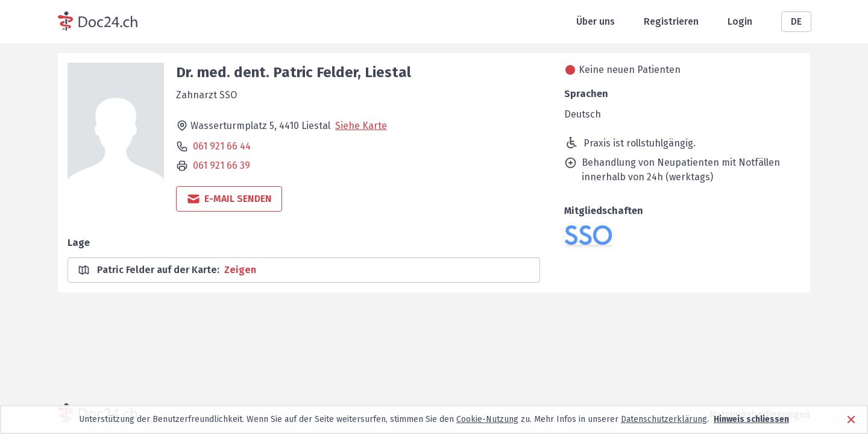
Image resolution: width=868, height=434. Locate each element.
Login (740, 21)
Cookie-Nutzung (487, 419)
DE (796, 21)
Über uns (596, 21)
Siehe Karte (361, 126)
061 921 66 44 (222, 146)
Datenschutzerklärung (664, 419)
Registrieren (671, 21)
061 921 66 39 (222, 165)
